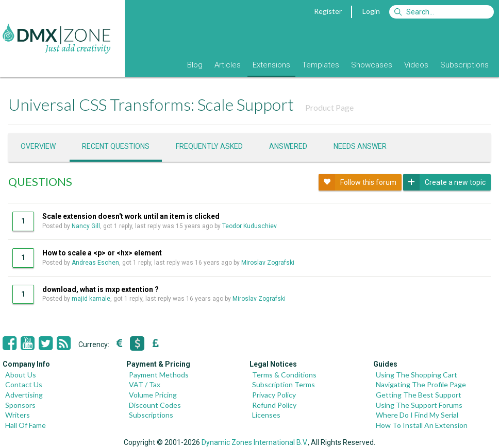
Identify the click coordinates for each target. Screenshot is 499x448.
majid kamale (91, 299)
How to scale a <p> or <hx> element (102, 253)
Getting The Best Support (419, 395)
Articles (228, 65)
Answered (288, 146)
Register (328, 11)
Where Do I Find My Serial (417, 415)
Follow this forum (357, 182)
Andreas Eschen (95, 263)
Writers (18, 415)
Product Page (329, 107)
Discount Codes (155, 405)
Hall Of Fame (26, 425)
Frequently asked (209, 146)
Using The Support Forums (419, 405)
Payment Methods (159, 375)
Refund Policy (274, 405)
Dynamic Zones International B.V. (255, 442)
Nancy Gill (86, 226)
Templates (321, 65)
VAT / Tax (145, 384)
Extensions (271, 65)
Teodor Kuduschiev (249, 226)
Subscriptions (464, 65)
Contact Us (24, 384)
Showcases (372, 65)
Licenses (266, 415)
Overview (38, 146)
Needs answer (360, 146)
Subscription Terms (284, 384)
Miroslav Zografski (268, 263)
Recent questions (116, 146)
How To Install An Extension (422, 425)
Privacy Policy (274, 395)
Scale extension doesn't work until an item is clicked (131, 216)
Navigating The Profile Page (421, 384)
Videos (416, 65)
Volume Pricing (153, 395)
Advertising (24, 395)
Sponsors (20, 405)
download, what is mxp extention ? (101, 289)
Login (371, 11)
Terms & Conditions (284, 375)
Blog (195, 65)
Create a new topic (444, 182)
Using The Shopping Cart (417, 375)
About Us (21, 375)
